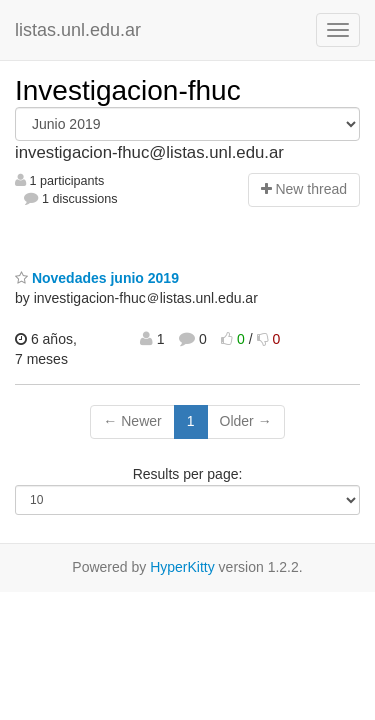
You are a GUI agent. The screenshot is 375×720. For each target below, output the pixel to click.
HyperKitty (182, 567)
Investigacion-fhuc (128, 90)
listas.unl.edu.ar (78, 30)
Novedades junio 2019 (97, 278)
